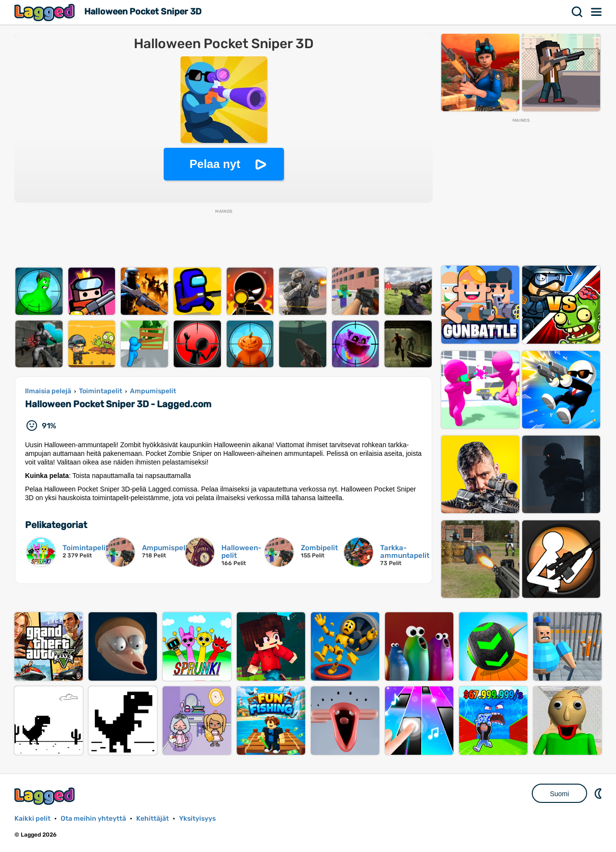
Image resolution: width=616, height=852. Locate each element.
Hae (577, 12)
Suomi (560, 794)
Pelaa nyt (215, 164)
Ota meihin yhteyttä (93, 819)
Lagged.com (46, 796)
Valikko (597, 12)
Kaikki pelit (32, 819)
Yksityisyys (197, 819)
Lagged (46, 12)
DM (599, 793)
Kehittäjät (153, 819)
